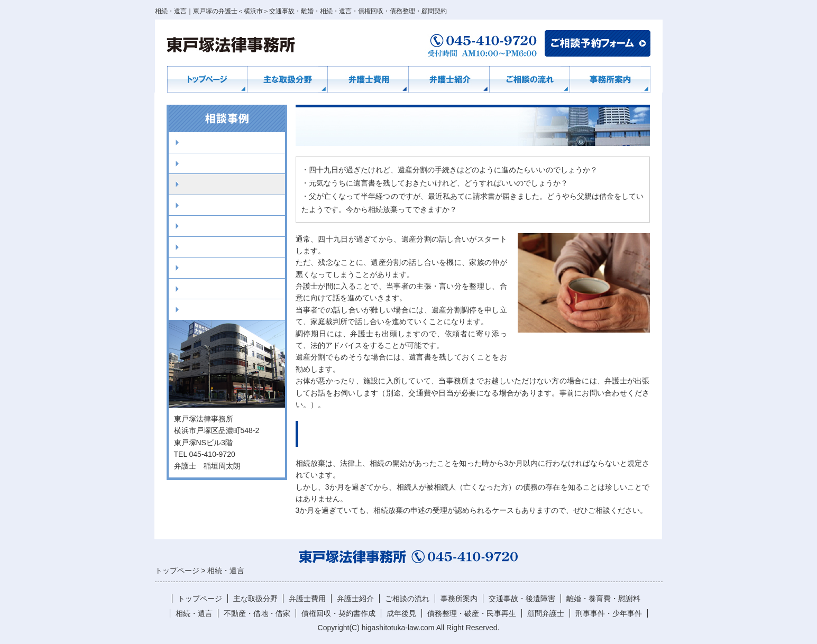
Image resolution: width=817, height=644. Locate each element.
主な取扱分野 (255, 599)
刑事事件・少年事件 (218, 309)
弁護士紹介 (355, 599)
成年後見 (198, 247)
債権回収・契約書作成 (222, 226)
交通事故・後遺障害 (218, 142)
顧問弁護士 (202, 289)
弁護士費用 (307, 599)
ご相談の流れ (407, 599)
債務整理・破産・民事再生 (230, 268)
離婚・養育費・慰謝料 (222, 163)
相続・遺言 (202, 184)
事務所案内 (459, 599)
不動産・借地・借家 (218, 205)
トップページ (200, 599)
